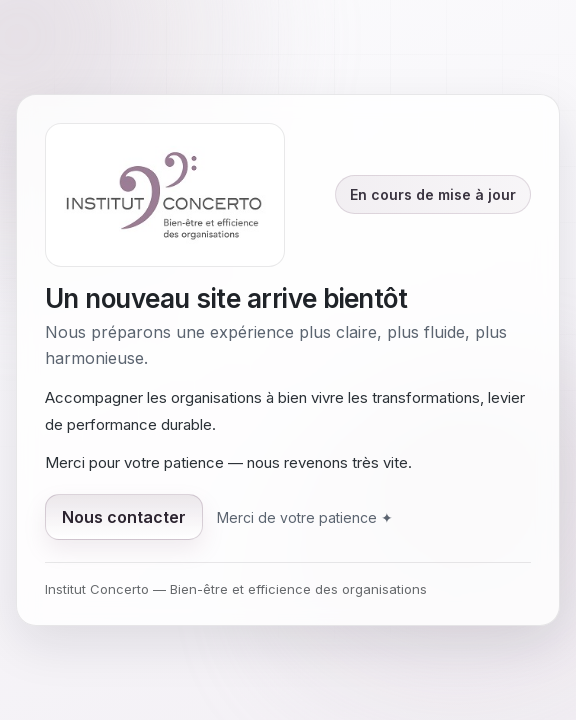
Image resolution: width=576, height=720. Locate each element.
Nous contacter (124, 517)
